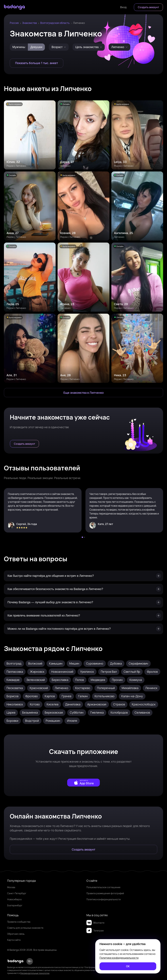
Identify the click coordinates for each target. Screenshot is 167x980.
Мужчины (19, 47)
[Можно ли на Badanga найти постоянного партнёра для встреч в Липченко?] (83, 629)
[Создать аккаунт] (148, 7)
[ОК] (128, 966)
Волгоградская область (55, 23)
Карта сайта (14, 940)
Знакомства (30, 23)
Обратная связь (16, 934)
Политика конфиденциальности (104, 899)
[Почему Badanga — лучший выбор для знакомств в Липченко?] (83, 602)
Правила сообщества (19, 922)
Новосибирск (14, 899)
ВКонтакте (95, 923)
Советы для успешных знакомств (25, 928)
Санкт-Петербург (17, 893)
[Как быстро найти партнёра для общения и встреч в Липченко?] (83, 576)
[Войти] (123, 7)
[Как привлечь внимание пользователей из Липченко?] (83, 616)
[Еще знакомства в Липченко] (83, 393)
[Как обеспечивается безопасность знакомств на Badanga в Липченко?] (83, 589)
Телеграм (95, 930)
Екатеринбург (15, 905)
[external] (83, 783)
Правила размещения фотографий (105, 893)
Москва (11, 887)
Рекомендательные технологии (35, 973)
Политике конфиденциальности (119, 958)
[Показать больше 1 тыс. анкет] (37, 63)
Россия (14, 23)
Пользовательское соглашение (103, 887)
